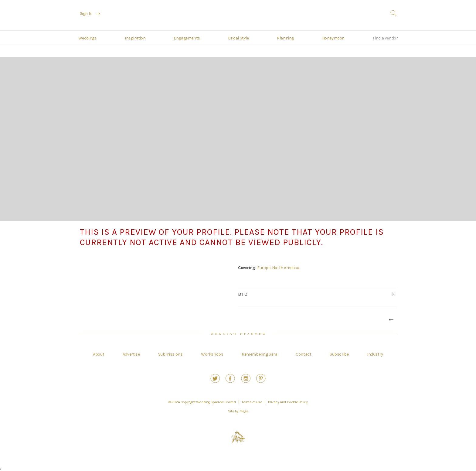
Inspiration (135, 38)
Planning (285, 38)
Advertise (131, 354)
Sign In (86, 14)
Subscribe (339, 354)
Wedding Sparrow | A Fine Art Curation (238, 16)
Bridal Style (238, 38)
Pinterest (261, 378)
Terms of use (252, 402)
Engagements (187, 38)
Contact (303, 354)
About (99, 354)
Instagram (246, 378)
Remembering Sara (260, 354)
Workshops (212, 354)
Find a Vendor (385, 38)
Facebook (230, 378)
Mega (244, 411)
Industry (375, 354)
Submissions (170, 354)
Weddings (88, 38)
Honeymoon (333, 38)
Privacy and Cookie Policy (288, 402)
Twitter (215, 378)
